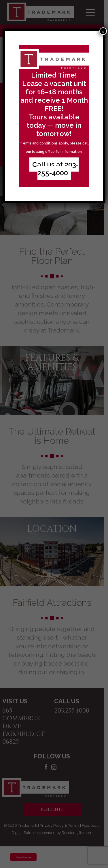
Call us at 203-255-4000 (55, 169)
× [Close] (103, 31)
